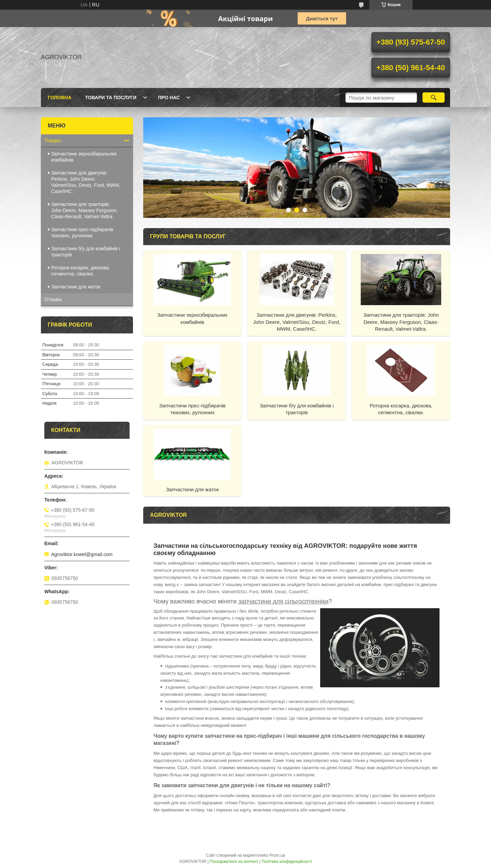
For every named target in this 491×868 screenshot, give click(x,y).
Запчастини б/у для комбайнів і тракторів (297, 409)
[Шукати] (434, 98)
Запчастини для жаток (192, 489)
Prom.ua (277, 855)
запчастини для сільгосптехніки (284, 601)
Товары (53, 140)
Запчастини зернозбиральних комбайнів (192, 318)
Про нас (169, 98)
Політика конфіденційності (287, 862)
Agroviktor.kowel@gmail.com (82, 554)
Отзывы (53, 299)
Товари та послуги (111, 98)
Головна (59, 98)
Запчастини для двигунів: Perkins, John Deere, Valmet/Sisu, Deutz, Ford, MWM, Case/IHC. (297, 322)
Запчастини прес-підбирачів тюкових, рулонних (192, 409)
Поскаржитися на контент (234, 862)
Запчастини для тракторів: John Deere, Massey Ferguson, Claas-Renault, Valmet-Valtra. (401, 322)
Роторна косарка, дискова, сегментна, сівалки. (401, 409)
